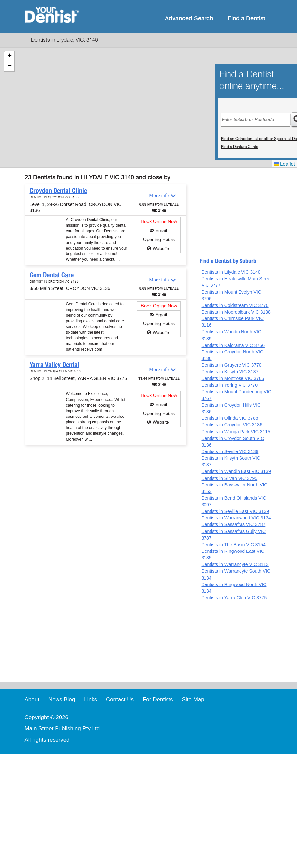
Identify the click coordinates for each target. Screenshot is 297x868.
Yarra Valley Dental (55, 365)
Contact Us (120, 700)
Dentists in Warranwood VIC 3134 (236, 518)
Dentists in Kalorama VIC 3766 (233, 345)
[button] (9, 56)
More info (159, 195)
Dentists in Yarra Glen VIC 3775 (234, 598)
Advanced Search (189, 19)
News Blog (62, 700)
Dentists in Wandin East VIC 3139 (236, 471)
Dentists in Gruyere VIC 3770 (231, 365)
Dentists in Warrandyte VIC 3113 (235, 564)
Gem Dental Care (52, 275)
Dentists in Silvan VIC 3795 (229, 478)
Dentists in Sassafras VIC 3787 (233, 524)
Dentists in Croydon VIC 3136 (232, 425)
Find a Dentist (246, 19)
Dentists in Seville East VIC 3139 (235, 511)
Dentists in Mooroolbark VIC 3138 (236, 312)
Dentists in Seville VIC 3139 (230, 451)
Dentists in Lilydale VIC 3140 (231, 272)
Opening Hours (159, 239)
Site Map (193, 700)
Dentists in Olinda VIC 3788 (230, 418)
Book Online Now (159, 222)
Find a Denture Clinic (240, 147)
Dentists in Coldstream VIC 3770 (235, 305)
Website (161, 248)
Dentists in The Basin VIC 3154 (233, 545)
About (32, 700)
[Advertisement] (236, 216)
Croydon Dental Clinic (58, 191)
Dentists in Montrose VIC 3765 (233, 378)
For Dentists (158, 700)
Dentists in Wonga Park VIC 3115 (236, 432)
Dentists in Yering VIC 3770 (229, 385)
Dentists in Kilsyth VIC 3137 (230, 372)
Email (161, 231)
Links (91, 700)
